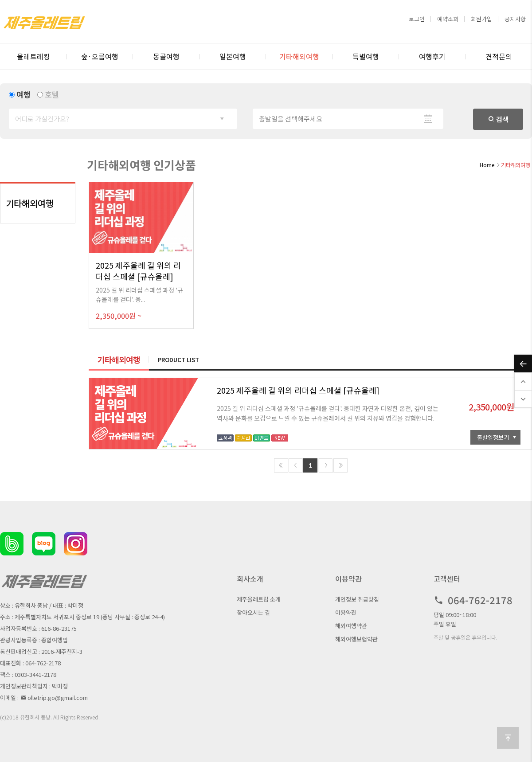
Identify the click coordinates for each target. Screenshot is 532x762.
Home (487, 165)
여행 (23, 94)
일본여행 (233, 56)
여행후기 (432, 56)
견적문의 (499, 56)
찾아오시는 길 (253, 612)
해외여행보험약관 (356, 639)
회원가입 (481, 19)
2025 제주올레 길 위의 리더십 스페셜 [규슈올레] (298, 390)
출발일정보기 (493, 437)
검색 (498, 119)
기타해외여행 (299, 56)
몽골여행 (166, 56)
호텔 (52, 94)
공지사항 (515, 19)
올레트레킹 (33, 56)
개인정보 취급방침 (357, 599)
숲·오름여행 (100, 56)
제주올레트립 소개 (259, 599)
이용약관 (346, 612)
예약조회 (448, 19)
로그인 (417, 19)
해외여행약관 (351, 626)
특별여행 (366, 56)
